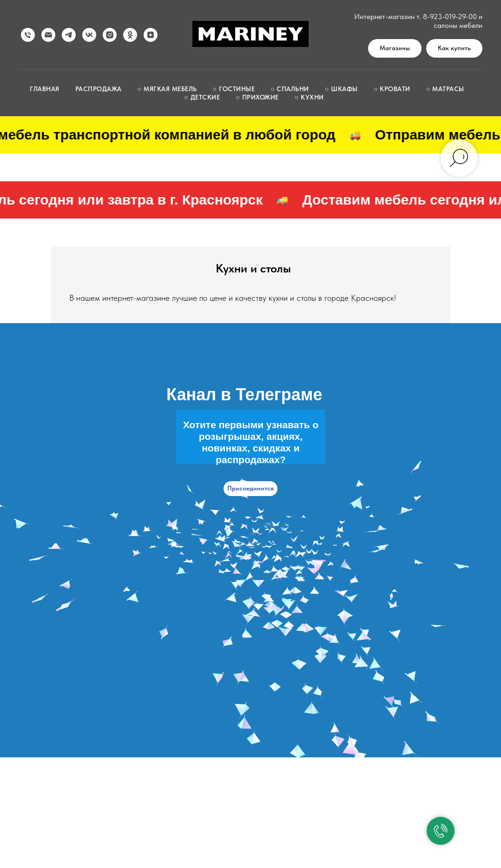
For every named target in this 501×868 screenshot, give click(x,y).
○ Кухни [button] (309, 97)
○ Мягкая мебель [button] (167, 89)
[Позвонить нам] (28, 35)
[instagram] (110, 35)
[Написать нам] (48, 35)
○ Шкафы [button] (341, 89)
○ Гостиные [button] (234, 89)
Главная (45, 89)
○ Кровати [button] (392, 89)
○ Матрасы (445, 89)
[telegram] (69, 35)
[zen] (151, 35)
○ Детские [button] (202, 97)
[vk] (89, 35)
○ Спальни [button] (290, 89)
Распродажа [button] (99, 89)
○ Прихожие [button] (257, 97)
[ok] (130, 35)
